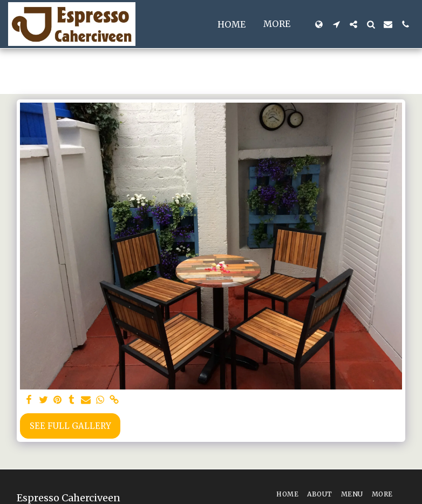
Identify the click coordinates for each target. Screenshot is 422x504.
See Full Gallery (70, 426)
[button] (336, 24)
